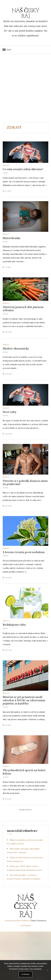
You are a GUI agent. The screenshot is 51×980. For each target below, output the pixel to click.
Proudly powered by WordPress (17, 921)
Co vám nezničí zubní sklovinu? (23, 169)
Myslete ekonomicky (16, 349)
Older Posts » (26, 810)
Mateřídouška (11, 238)
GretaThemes (26, 926)
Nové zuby (10, 412)
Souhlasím (26, 974)
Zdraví (6, 165)
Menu (8, 50)
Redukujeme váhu (14, 625)
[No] (48, 970)
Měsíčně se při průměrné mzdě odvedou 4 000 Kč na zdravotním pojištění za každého (24, 700)
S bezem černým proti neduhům (24, 552)
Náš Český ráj (26, 14)
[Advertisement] (26, 88)
